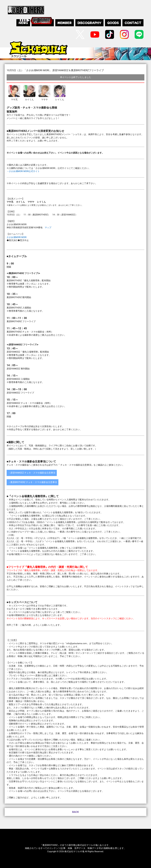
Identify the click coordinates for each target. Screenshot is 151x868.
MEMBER (65, 23)
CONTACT (133, 23)
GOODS (113, 23)
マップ (48, 228)
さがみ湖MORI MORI (17, 237)
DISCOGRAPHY (89, 23)
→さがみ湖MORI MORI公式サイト (23, 171)
